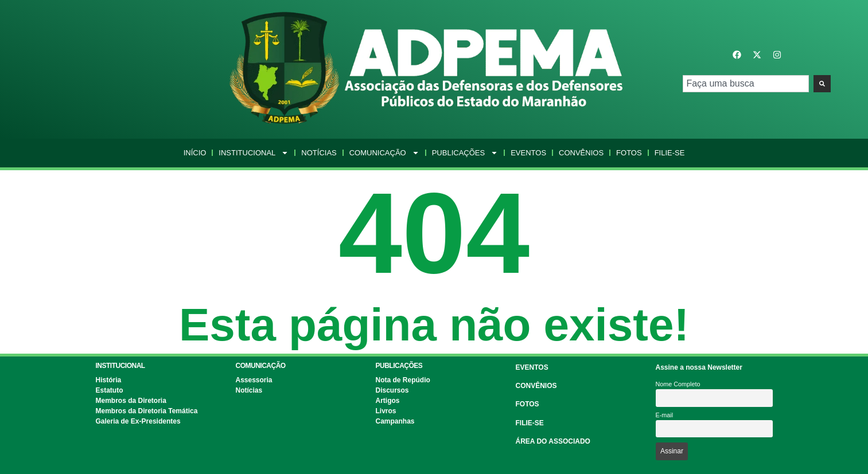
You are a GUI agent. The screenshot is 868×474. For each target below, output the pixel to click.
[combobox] (746, 84)
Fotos (629, 153)
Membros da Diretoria (131, 401)
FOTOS (528, 404)
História (109, 380)
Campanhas (395, 421)
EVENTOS (532, 367)
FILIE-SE (530, 423)
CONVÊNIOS (536, 386)
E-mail (665, 415)
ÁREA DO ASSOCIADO (553, 441)
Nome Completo (678, 384)
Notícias (319, 153)
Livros (386, 411)
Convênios (581, 153)
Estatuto (110, 390)
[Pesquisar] (822, 84)
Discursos (392, 390)
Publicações (465, 153)
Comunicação (384, 153)
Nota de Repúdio (403, 380)
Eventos (528, 153)
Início (195, 153)
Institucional (254, 153)
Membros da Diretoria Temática (147, 411)
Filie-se (670, 153)
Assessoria (254, 380)
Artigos (388, 401)
